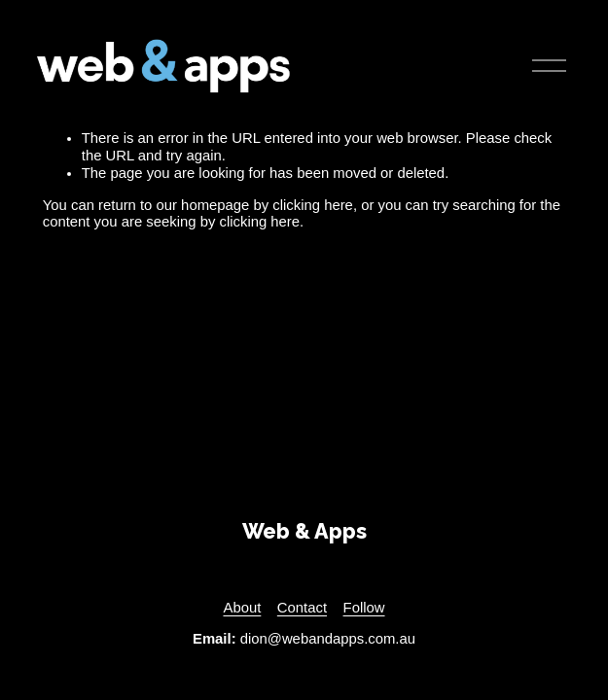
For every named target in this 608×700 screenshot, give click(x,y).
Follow (364, 608)
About (242, 608)
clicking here (313, 205)
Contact (302, 608)
